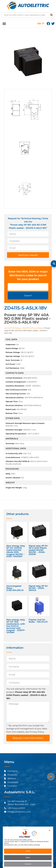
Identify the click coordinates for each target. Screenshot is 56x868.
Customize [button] (28, 864)
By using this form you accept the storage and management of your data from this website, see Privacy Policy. (27, 728)
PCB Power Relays (35, 328)
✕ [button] (50, 830)
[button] (4, 24)
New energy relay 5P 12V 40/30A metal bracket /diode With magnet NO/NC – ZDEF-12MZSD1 (16, 551)
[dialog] (28, 847)
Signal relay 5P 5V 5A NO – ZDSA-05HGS (38, 588)
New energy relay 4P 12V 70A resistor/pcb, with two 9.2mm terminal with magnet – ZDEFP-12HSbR (16, 626)
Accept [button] (28, 851)
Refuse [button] (28, 858)
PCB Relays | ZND (19, 328)
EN (39, 24)
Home (7, 328)
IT (43, 24)
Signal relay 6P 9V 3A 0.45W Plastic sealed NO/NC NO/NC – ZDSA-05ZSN (38, 550)
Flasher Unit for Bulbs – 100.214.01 (38, 621)
